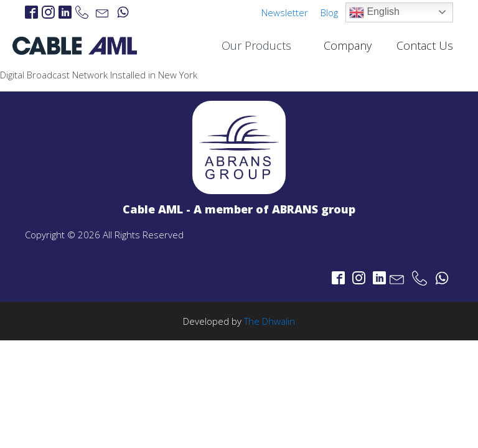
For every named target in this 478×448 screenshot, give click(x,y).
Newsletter (285, 12)
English (374, 12)
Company (348, 45)
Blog (329, 12)
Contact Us (425, 45)
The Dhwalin (269, 321)
